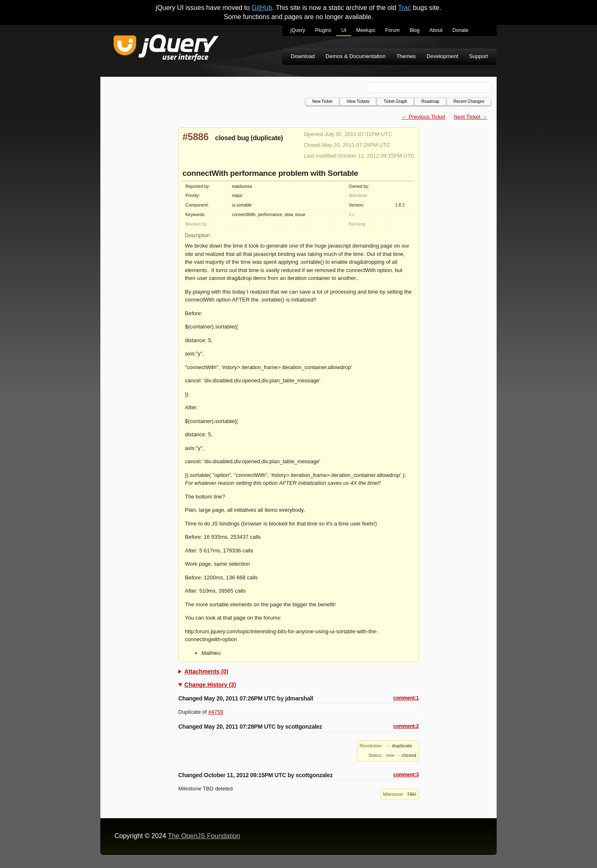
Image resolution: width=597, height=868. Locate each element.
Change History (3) (210, 685)
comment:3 (406, 775)
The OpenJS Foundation (204, 836)
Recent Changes (469, 101)
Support (478, 56)
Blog (415, 30)
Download (303, 56)
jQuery (298, 30)
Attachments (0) (206, 671)
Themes (406, 56)
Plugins (323, 30)
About (436, 30)
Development (443, 56)
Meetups (366, 30)
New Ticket (322, 101)
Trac (404, 8)
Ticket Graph (395, 101)
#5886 (195, 137)
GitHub (262, 8)
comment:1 (406, 698)
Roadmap (430, 101)
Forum (392, 30)
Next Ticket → (470, 117)
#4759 (216, 712)
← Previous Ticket (423, 117)
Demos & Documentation (356, 56)
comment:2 (406, 726)
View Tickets (358, 101)
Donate (460, 30)
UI (344, 30)
